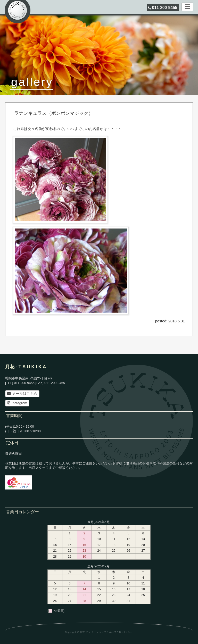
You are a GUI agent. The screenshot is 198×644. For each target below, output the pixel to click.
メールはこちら (22, 394)
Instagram (17, 403)
